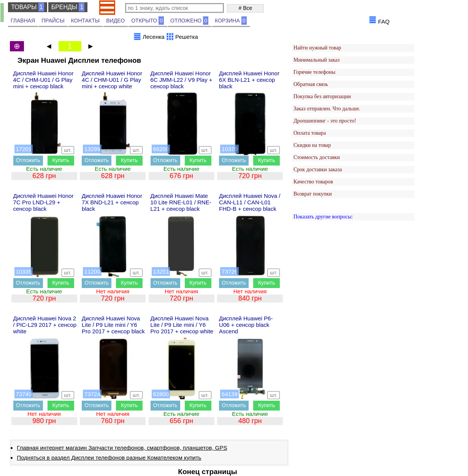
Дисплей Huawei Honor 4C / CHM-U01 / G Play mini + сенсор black (44, 80)
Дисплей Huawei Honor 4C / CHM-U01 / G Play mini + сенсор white (112, 80)
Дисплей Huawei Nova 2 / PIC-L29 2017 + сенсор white (45, 325)
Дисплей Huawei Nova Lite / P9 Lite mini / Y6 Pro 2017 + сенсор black (113, 325)
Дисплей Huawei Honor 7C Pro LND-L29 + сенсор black (44, 202)
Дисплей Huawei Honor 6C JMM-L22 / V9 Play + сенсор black (182, 80)
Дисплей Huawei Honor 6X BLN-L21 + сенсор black (249, 80)
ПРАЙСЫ (53, 21)
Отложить (28, 160)
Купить (60, 160)
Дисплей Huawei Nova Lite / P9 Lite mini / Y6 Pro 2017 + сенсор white (182, 325)
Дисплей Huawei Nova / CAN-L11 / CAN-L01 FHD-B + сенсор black (250, 202)
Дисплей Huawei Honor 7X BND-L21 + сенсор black (112, 202)
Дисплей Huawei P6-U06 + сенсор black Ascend (246, 325)
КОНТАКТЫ (86, 21)
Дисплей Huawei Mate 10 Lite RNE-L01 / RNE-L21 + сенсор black (181, 202)
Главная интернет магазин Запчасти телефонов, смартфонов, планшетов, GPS (122, 448)
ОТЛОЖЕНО (189, 21)
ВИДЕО (115, 21)
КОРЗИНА (231, 21)
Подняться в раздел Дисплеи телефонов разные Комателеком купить (109, 458)
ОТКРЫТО (148, 21)
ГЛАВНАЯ (23, 21)
